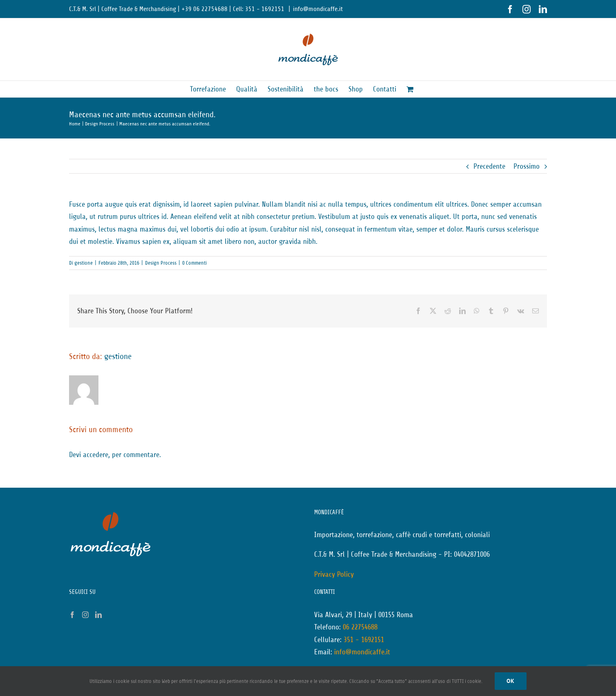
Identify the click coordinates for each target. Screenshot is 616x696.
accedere (96, 455)
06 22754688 (360, 627)
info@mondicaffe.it (318, 9)
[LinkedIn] (98, 615)
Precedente (489, 166)
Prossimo (527, 166)
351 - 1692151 (364, 640)
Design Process (161, 263)
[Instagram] (85, 615)
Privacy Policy (334, 574)
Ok (511, 681)
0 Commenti (194, 263)
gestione (84, 263)
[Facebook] (72, 615)
